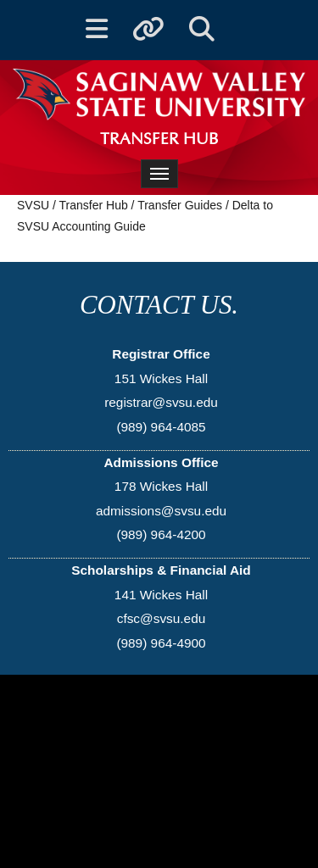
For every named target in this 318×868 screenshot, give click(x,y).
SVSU (33, 205)
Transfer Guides (180, 205)
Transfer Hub (94, 205)
